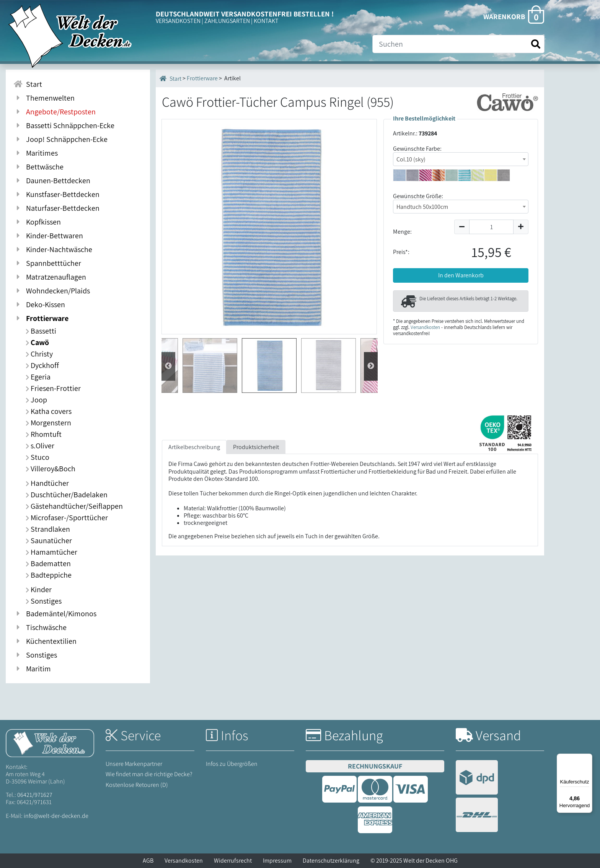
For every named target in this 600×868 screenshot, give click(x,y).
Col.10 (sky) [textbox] (411, 159)
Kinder (39, 590)
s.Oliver (40, 446)
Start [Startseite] (170, 78)
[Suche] (458, 44)
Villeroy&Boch (51, 469)
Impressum (277, 861)
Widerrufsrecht (233, 861)
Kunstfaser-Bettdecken (56, 194)
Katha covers (49, 411)
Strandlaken (48, 529)
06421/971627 (35, 795)
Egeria (38, 377)
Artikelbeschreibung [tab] (194, 447)
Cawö (37, 342)
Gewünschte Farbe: (417, 149)
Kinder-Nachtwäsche (53, 249)
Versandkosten (425, 327)
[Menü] (588, 758)
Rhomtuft (44, 434)
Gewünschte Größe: (418, 196)
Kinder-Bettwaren (48, 236)
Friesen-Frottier (53, 388)
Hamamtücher (51, 552)
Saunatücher (49, 541)
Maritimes (36, 153)
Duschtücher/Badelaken (67, 495)
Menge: (402, 232)
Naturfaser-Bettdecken (56, 208)
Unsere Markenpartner (134, 764)
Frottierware (41, 318)
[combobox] (461, 159)
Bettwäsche (38, 167)
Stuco (37, 457)
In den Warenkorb (461, 275)
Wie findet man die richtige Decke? (149, 774)
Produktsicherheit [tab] (256, 447)
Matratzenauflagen (50, 277)
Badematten (48, 563)
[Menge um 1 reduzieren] (462, 227)
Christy (39, 354)
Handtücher (47, 483)
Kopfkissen (37, 222)
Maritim (32, 669)
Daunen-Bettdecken (52, 181)
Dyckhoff (42, 365)
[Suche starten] (536, 44)
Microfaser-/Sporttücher (67, 518)
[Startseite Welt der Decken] (50, 742)
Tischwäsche (40, 627)
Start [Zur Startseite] (28, 84)
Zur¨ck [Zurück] (371, 366)
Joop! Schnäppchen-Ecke (60, 139)
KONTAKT (266, 21)
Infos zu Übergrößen (232, 764)
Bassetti (41, 331)
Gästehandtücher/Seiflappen (74, 506)
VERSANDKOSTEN (178, 21)
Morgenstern (48, 423)
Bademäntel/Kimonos (55, 614)
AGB (148, 861)
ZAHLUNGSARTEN (227, 21)
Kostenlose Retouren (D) (137, 785)
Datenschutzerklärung (331, 861)
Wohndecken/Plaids (52, 291)
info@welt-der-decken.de (56, 816)
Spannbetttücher (47, 263)
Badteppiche (49, 575)
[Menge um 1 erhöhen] (521, 227)
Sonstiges (44, 601)
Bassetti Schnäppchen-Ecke (64, 125)
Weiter (168, 366)
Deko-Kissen (39, 305)
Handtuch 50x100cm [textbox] (422, 207)
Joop (36, 400)
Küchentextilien (45, 641)
